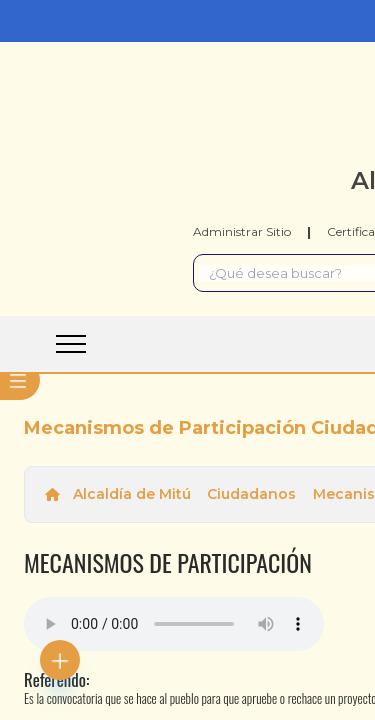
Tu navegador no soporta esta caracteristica (174, 624)
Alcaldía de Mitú (132, 494)
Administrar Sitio (242, 231)
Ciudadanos (251, 494)
